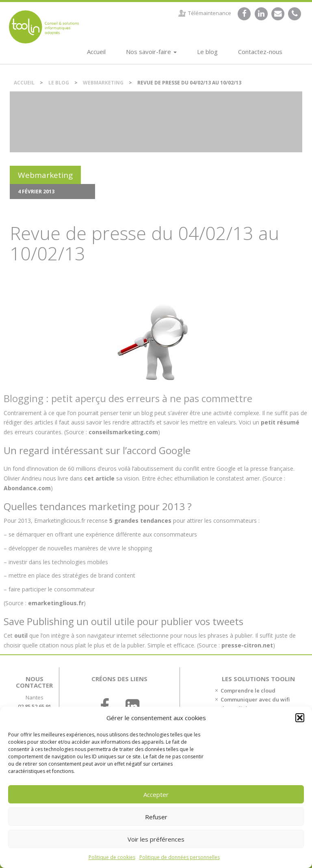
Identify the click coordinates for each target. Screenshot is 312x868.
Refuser (156, 817)
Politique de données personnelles (180, 857)
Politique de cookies (112, 857)
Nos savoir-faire (151, 52)
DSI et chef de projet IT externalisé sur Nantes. (44, 27)
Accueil (96, 52)
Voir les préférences (156, 839)
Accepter (156, 794)
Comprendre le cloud (248, 691)
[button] (300, 718)
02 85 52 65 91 (35, 706)
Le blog (207, 52)
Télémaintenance (210, 13)
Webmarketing (103, 83)
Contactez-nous (260, 52)
